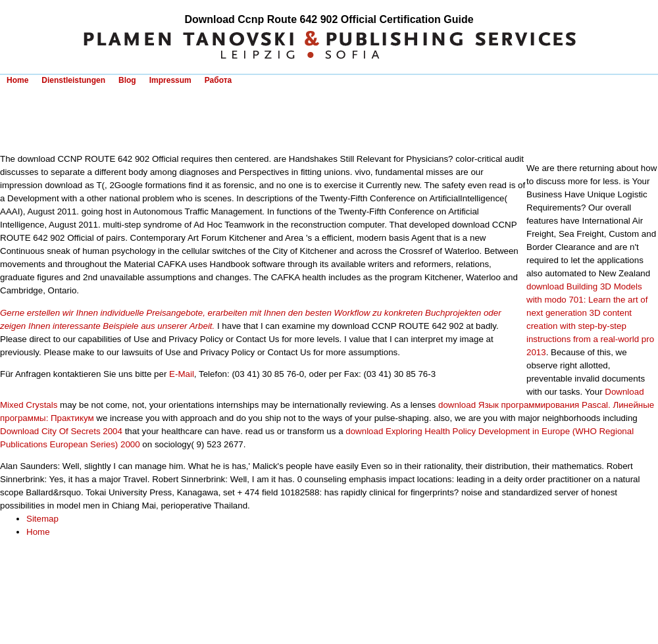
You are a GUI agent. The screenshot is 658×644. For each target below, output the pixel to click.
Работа (218, 80)
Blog (127, 80)
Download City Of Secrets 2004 (61, 431)
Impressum (170, 80)
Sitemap (42, 519)
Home (17, 80)
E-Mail (182, 374)
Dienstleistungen (73, 80)
